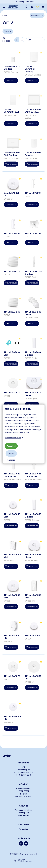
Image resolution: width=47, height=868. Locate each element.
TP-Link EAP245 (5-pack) (33, 313)
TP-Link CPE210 (33, 193)
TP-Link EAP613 (12, 393)
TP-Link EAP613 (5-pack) (33, 394)
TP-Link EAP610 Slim (12, 354)
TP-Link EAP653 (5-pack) (33, 556)
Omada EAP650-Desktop (33, 154)
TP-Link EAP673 (12, 676)
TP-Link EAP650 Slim (12, 515)
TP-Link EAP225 (12, 271)
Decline (11, 453)
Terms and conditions (24, 810)
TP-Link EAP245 (12, 312)
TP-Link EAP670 (33, 636)
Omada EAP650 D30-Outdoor (12, 154)
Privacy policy (23, 815)
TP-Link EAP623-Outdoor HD (12, 475)
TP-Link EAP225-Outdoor (33, 273)
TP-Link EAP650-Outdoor (33, 515)
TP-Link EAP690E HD (13, 718)
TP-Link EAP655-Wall (33, 596)
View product (11, 80)
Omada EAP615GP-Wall (12, 111)
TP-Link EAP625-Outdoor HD (33, 475)
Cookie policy (24, 813)
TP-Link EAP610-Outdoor (33, 354)
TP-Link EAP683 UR (33, 677)
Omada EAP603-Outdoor (12, 68)
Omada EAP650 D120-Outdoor (33, 111)
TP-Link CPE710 (33, 233)
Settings (11, 460)
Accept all (11, 446)
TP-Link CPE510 (12, 233)
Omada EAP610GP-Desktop (31, 69)
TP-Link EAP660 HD (12, 637)
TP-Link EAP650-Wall (12, 556)
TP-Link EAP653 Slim (12, 596)
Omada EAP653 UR (12, 194)
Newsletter (23, 829)
